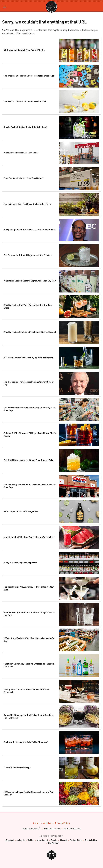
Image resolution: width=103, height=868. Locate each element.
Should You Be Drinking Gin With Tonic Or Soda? (26, 127)
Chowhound (42, 840)
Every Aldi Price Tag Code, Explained (20, 563)
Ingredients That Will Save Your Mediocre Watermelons (29, 537)
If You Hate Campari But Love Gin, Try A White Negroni (28, 358)
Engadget (10, 840)
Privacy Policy (62, 823)
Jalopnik (21, 840)
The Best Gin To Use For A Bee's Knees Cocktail (25, 101)
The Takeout (53, 843)
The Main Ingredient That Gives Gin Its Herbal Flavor (28, 204)
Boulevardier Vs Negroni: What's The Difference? (26, 742)
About (36, 823)
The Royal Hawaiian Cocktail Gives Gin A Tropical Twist (29, 460)
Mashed (64, 840)
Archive (47, 823)
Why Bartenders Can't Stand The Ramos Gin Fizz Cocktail (30, 332)
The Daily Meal (91, 840)
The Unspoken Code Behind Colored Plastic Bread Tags (29, 76)
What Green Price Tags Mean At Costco (21, 153)
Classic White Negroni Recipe (17, 768)
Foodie (54, 840)
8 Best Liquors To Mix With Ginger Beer (21, 511)
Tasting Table (76, 840)
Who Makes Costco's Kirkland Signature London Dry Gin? (30, 281)
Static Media (34, 828)
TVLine (31, 840)
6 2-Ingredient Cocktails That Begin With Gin (24, 50)
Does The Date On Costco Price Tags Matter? (24, 178)
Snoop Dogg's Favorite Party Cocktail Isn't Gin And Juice (29, 229)
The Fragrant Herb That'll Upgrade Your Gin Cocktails (28, 255)
